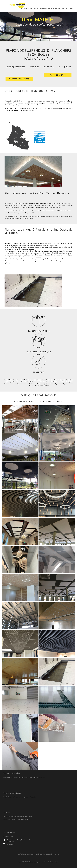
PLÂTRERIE (38, 372)
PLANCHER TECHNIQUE (38, 352)
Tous (16, 401)
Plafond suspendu (30, 9)
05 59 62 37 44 (70, 9)
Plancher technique (43, 9)
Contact (61, 9)
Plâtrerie (54, 9)
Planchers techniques (45, 401)
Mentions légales (36, 862)
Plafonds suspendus (27, 401)
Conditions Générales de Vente (50, 862)
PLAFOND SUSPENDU (38, 331)
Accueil (20, 9)
